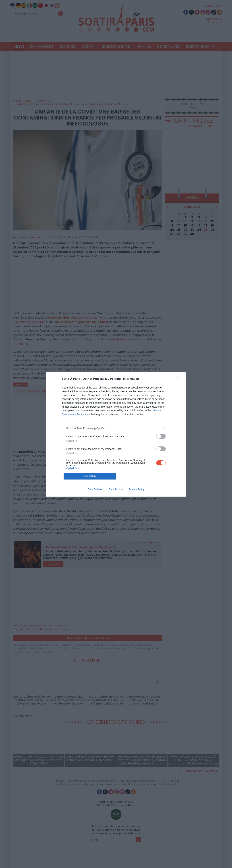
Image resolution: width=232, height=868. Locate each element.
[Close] (179, 379)
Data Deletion (95, 489)
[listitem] (116, 428)
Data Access (116, 489)
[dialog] (116, 434)
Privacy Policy (136, 489)
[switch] (161, 436)
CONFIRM (90, 476)
